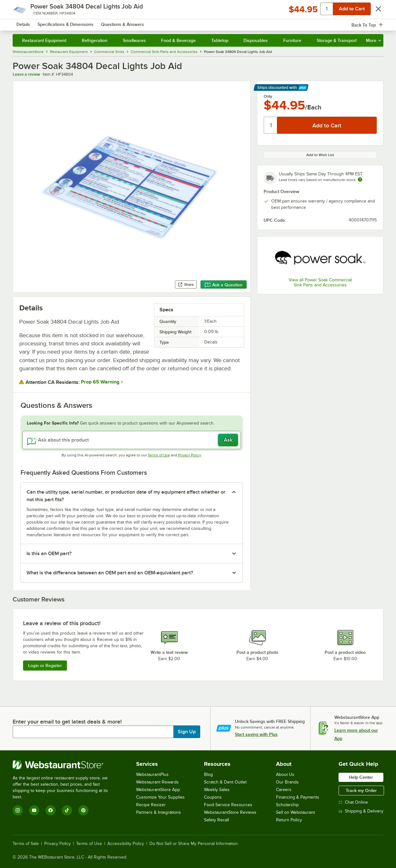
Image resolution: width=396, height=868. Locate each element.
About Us (285, 774)
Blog (208, 774)
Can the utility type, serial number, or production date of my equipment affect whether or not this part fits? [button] (126, 496)
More (373, 40)
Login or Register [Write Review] (45, 666)
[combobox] (193, 22)
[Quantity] (271, 125)
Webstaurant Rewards (157, 782)
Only (268, 97)
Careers (284, 790)
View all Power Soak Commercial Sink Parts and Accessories (320, 282)
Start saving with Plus (256, 734)
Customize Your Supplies (160, 797)
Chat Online (353, 802)
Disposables (256, 40)
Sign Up (187, 732)
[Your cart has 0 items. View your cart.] (374, 22)
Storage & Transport (337, 40)
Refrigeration (95, 40)
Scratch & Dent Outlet (225, 782)
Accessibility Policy (126, 844)
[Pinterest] (83, 810)
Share (186, 284)
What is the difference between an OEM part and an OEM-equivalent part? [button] (110, 573)
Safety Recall (216, 820)
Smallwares (134, 40)
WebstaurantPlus (152, 774)
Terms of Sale (26, 844)
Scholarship (287, 805)
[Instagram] (18, 810)
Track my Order (361, 790)
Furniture (292, 40)
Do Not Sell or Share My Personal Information (194, 844)
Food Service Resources (228, 805)
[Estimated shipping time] (360, 179)
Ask (228, 440)
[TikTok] (67, 810)
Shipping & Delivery (361, 811)
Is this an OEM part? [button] (49, 554)
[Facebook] (51, 810)
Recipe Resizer (151, 805)
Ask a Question (224, 285)
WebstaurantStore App (158, 790)
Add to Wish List (320, 155)
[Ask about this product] (132, 440)
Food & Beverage (178, 40)
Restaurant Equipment (44, 40)
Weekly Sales (217, 790)
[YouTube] (34, 810)
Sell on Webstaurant (295, 812)
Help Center (361, 777)
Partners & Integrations (159, 812)
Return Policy (289, 820)
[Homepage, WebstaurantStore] (58, 22)
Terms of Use (159, 455)
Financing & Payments (298, 797)
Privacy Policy (190, 455)
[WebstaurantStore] (65, 765)
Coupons (213, 797)
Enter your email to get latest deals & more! (67, 722)
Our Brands (287, 782)
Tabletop (220, 40)
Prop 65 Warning (100, 382)
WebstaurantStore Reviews (230, 812)
